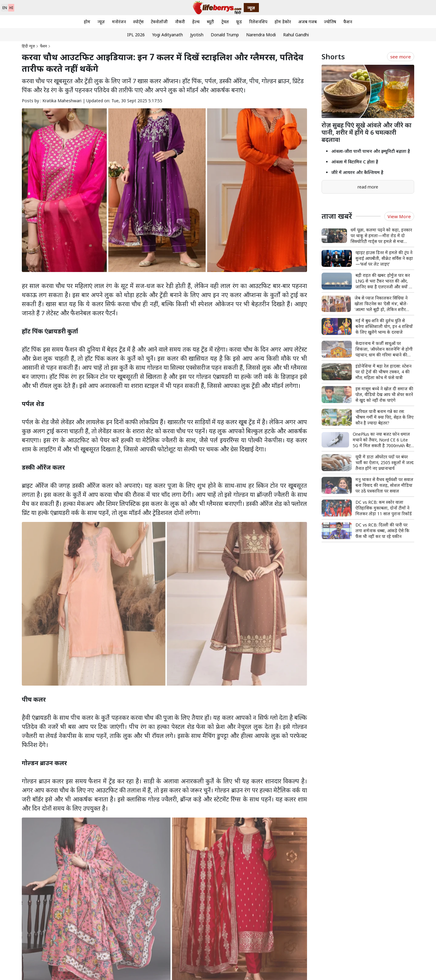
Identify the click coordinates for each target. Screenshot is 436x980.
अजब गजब (307, 22)
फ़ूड (239, 22)
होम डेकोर (283, 22)
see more (401, 57)
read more (368, 187)
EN (5, 8)
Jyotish (197, 35)
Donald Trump (225, 35)
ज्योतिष (330, 22)
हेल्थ (196, 22)
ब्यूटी (210, 22)
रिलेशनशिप (258, 22)
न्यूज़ (101, 22)
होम (87, 22)
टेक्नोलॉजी (159, 22)
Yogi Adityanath (167, 35)
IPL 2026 (136, 35)
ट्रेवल (225, 22)
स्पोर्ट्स (138, 22)
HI (11, 8)
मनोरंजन (119, 22)
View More (399, 216)
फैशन (348, 22)
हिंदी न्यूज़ (28, 46)
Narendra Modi (261, 35)
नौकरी (180, 22)
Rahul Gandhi (296, 35)
